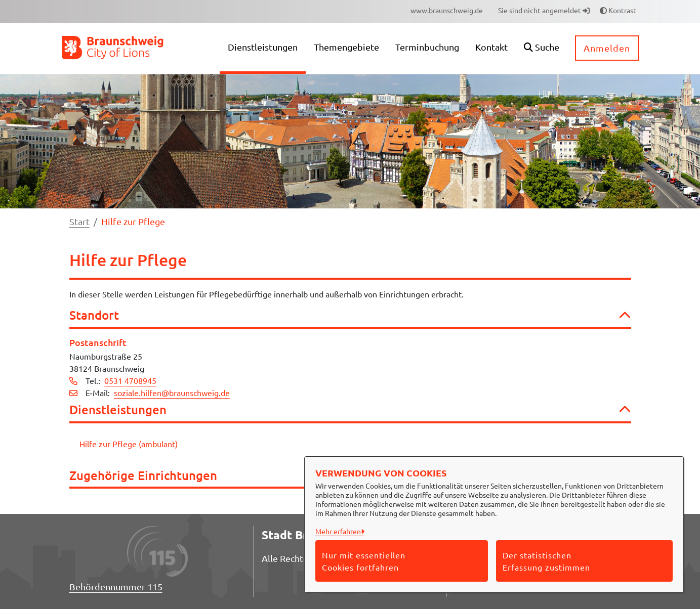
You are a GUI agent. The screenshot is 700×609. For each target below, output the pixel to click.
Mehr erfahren (338, 531)
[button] (542, 48)
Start (79, 221)
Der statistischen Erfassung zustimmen (546, 561)
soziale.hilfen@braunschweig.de (172, 393)
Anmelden (607, 48)
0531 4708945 (130, 380)
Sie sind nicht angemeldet (544, 10)
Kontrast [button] (618, 10)
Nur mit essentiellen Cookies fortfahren (364, 561)
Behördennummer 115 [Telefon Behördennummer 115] (116, 586)
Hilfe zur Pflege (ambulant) (129, 444)
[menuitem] (447, 10)
